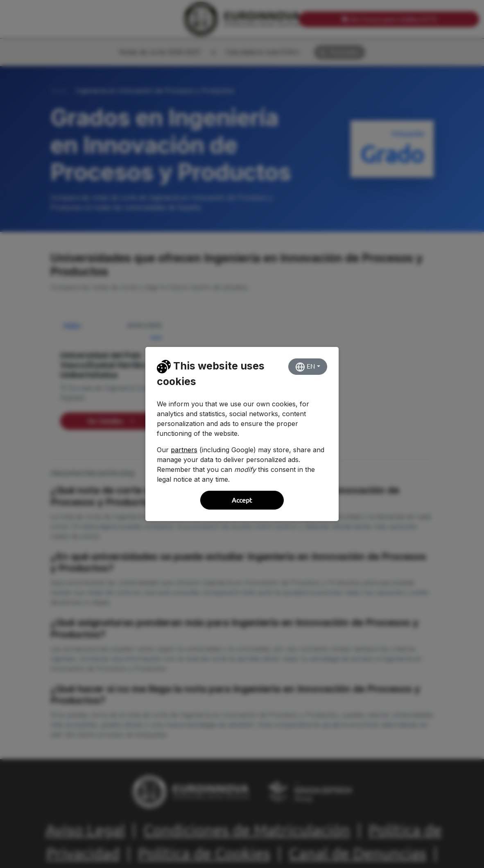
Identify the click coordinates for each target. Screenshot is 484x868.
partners (184, 450)
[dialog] (242, 434)
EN (305, 367)
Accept (242, 500)
